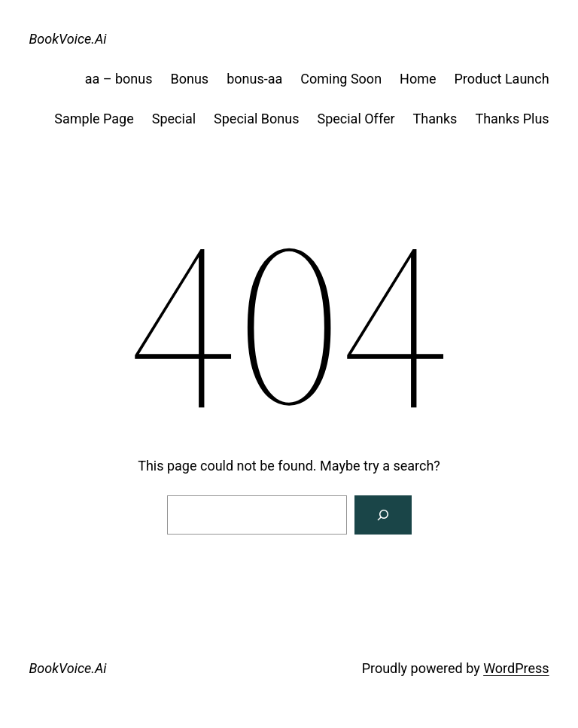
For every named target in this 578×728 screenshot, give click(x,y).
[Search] (383, 515)
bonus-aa (254, 79)
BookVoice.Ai (67, 39)
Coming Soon (341, 79)
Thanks (435, 119)
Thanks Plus (512, 119)
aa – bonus (119, 79)
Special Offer (356, 119)
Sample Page (94, 119)
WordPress (516, 668)
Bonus (190, 79)
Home (418, 79)
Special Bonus (256, 119)
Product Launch (502, 79)
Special (174, 119)
